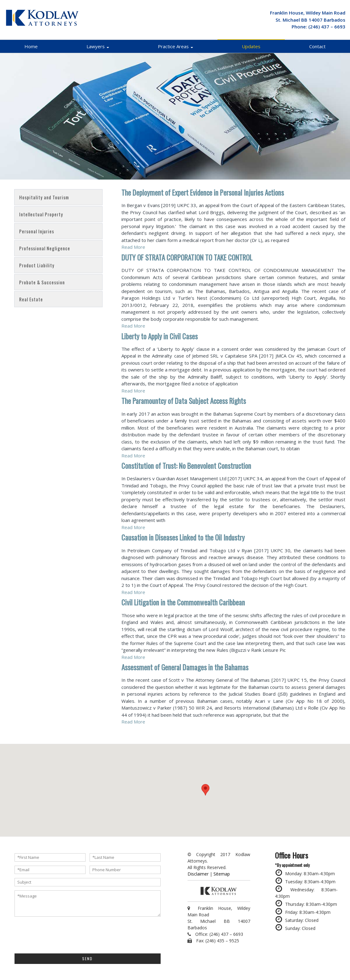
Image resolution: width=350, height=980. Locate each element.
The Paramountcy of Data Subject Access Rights (184, 401)
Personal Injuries (37, 231)
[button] (205, 790)
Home (31, 46)
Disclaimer (198, 874)
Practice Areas (175, 46)
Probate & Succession (42, 282)
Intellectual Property (41, 214)
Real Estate (31, 299)
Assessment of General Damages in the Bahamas (185, 667)
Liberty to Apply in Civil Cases (160, 336)
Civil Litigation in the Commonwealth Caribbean (183, 602)
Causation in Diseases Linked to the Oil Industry (183, 537)
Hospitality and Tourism (44, 197)
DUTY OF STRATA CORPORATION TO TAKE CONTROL (187, 257)
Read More (133, 247)
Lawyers (98, 46)
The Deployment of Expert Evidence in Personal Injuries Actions (203, 193)
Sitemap (222, 874)
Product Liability (37, 265)
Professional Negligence (45, 248)
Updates (251, 46)
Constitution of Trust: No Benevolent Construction (186, 466)
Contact (317, 46)
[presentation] (61, 934)
